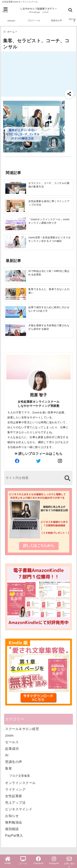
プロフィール (34, 20)
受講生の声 (57, 20)
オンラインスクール (20, 783)
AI (7, 755)
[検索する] (67, 478)
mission (11, 21)
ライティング (15, 789)
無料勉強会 (14, 822)
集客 (9, 768)
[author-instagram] (60, 461)
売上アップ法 (15, 803)
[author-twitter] (38, 461)
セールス (12, 742)
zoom (9, 735)
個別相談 (12, 829)
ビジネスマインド (19, 809)
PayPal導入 (14, 836)
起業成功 (12, 749)
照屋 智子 (39, 395)
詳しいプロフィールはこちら (39, 454)
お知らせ (12, 816)
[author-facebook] (17, 461)
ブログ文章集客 (20, 776)
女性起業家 (14, 796)
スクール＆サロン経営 (22, 729)
